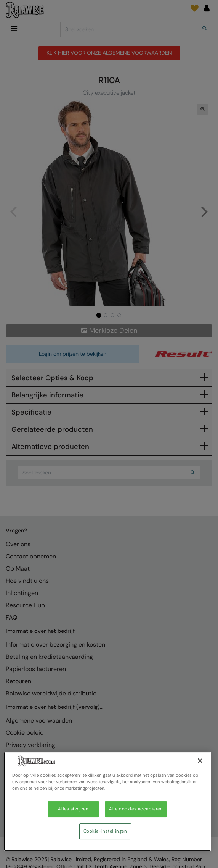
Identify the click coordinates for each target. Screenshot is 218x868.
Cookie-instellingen (105, 831)
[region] (107, 801)
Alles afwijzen (73, 809)
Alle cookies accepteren (136, 809)
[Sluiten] (200, 761)
